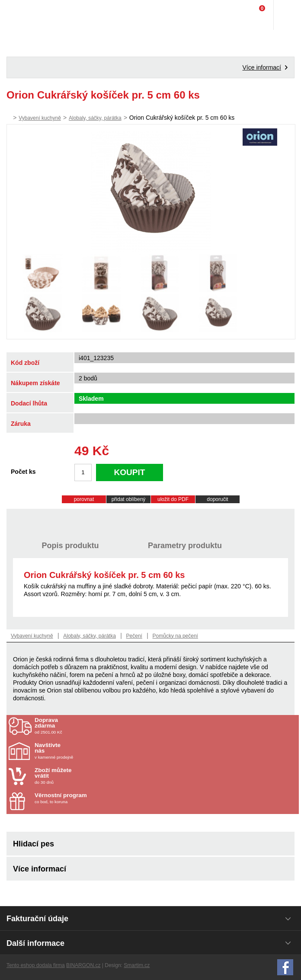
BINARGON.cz (83, 965)
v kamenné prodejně (85, 751)
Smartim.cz (137, 965)
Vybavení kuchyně (40, 118)
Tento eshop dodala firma (36, 965)
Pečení (134, 636)
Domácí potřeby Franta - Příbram (24, 15)
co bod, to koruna (85, 798)
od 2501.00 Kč (166, 726)
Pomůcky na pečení (175, 636)
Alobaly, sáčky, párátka (95, 118)
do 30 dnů (85, 776)
